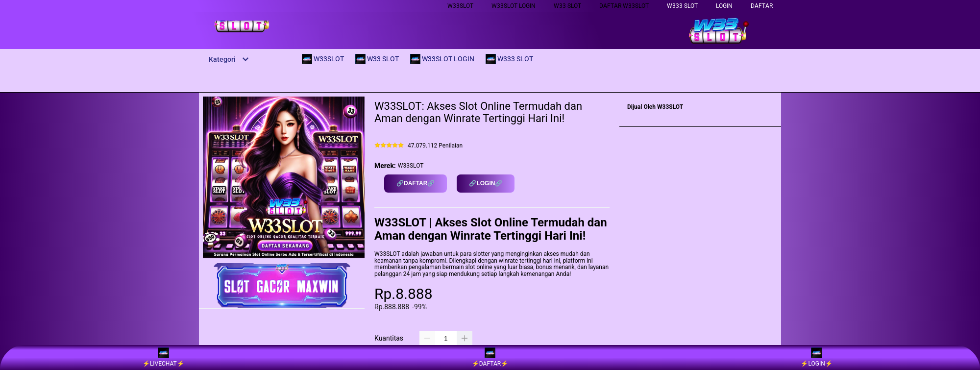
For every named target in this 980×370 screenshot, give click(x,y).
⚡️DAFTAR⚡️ (490, 358)
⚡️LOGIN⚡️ (816, 358)
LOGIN (724, 6)
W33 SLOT (567, 6)
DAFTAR (762, 6)
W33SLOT (460, 6)
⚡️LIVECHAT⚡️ (163, 358)
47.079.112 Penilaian (435, 146)
